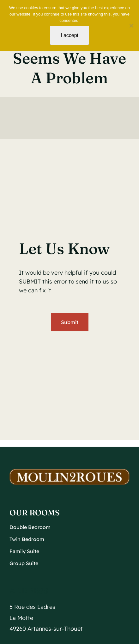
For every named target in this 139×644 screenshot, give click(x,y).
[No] (131, 26)
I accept (69, 35)
